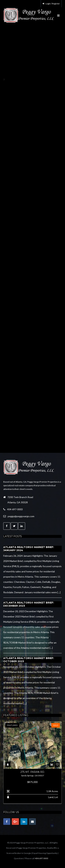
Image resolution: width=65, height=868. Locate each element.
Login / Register (51, 4)
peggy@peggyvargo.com (21, 516)
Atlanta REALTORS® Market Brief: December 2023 (29, 604)
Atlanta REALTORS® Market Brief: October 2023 (29, 660)
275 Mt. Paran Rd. (33, 772)
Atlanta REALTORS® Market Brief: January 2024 (29, 549)
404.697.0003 (42, 858)
